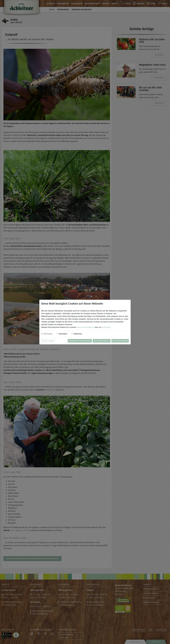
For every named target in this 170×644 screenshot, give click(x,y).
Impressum (106, 327)
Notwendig (48, 334)
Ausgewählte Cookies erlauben (80, 341)
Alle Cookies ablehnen (102, 341)
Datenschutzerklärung (86, 327)
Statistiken (63, 334)
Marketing (78, 334)
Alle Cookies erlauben (120, 341)
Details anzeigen (48, 341)
